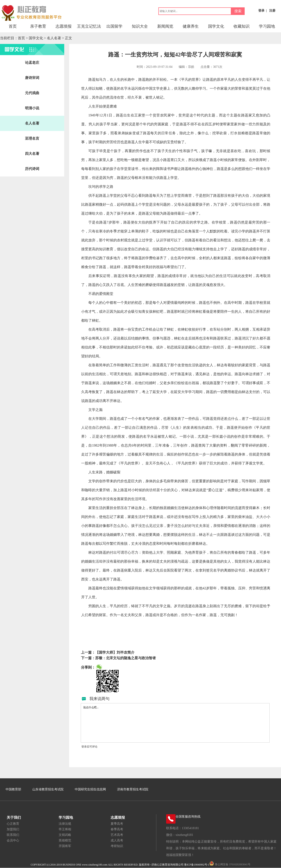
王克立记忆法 (89, 26)
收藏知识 (242, 26)
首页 (13, 26)
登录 (261, 11)
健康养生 (191, 26)
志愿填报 (64, 26)
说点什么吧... (175, 723)
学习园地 (267, 26)
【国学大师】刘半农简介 (115, 652)
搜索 (238, 11)
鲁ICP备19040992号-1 (197, 865)
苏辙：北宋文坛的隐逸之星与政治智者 (126, 658)
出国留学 (114, 26)
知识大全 (140, 26)
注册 (272, 11)
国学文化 (216, 26)
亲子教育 (38, 26)
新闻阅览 (165, 26)
